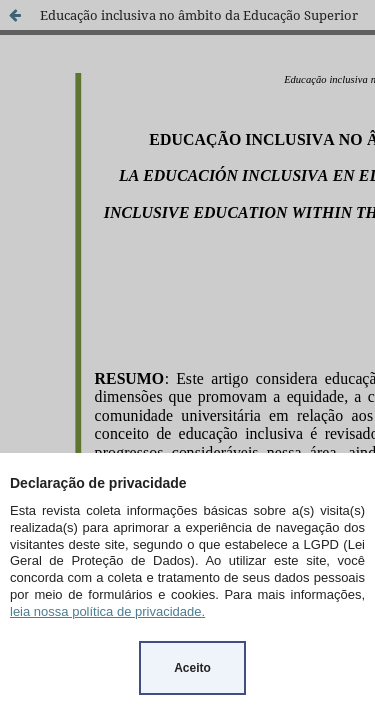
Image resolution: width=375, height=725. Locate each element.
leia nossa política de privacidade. (107, 611)
